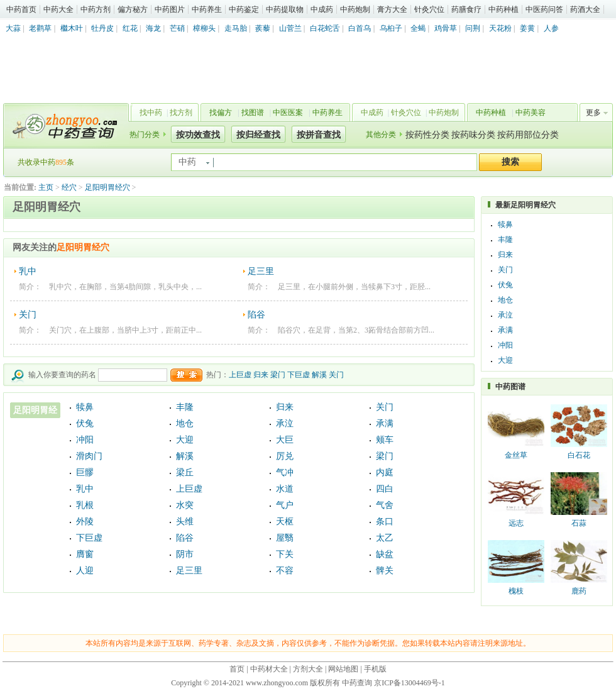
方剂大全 (308, 669)
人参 (551, 28)
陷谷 (256, 315)
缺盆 (385, 554)
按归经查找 (258, 135)
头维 (185, 522)
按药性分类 (427, 135)
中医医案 (288, 113)
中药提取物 (285, 9)
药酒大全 (585, 9)
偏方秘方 (133, 9)
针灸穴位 (429, 9)
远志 (516, 523)
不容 (285, 571)
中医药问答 (544, 9)
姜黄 (527, 28)
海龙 (153, 28)
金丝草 (516, 455)
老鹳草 (40, 28)
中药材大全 (269, 669)
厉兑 (285, 456)
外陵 (85, 522)
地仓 (185, 423)
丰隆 (185, 407)
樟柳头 (204, 28)
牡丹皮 (102, 28)
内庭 (385, 472)
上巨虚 (240, 375)
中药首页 (21, 9)
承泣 (285, 423)
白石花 (579, 455)
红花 (130, 28)
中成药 (322, 9)
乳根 (85, 505)
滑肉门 (89, 456)
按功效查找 (198, 135)
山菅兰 (290, 28)
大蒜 (13, 28)
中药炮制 (355, 9)
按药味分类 (473, 135)
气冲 (285, 472)
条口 (385, 522)
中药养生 (207, 9)
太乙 (385, 538)
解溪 (319, 375)
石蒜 (579, 523)
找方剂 (181, 113)
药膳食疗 (466, 9)
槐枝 (516, 591)
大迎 (185, 440)
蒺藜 (263, 28)
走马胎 (236, 28)
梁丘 (185, 472)
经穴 (69, 187)
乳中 (28, 271)
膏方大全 (392, 9)
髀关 (385, 571)
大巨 (285, 440)
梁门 (278, 375)
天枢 (285, 522)
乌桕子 (391, 28)
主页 (46, 187)
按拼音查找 (319, 135)
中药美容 (531, 113)
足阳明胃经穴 (107, 187)
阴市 (185, 554)
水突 (185, 505)
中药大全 (58, 9)
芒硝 (177, 28)
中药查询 (63, 126)
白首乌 (360, 28)
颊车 (385, 440)
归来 (261, 375)
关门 (28, 315)
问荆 (473, 28)
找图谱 (253, 113)
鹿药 (579, 591)
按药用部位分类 (528, 135)
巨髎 (85, 472)
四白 (385, 489)
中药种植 (503, 9)
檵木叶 (72, 28)
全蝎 (418, 28)
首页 (237, 669)
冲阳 (85, 440)
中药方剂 (96, 9)
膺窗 (85, 554)
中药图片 (170, 9)
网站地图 (343, 669)
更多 (593, 113)
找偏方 (221, 113)
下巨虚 (299, 375)
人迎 (85, 571)
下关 (285, 554)
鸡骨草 (446, 28)
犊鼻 (85, 407)
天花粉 (500, 28)
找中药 (151, 113)
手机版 (375, 669)
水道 (285, 489)
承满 (385, 423)
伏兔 (85, 423)
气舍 (385, 505)
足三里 (261, 271)
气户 (285, 505)
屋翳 (285, 538)
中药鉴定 (244, 9)
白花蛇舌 (325, 28)
